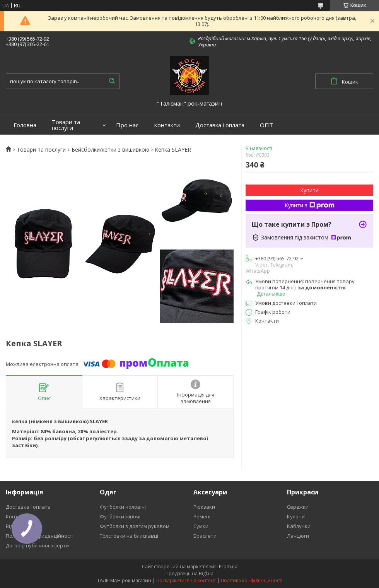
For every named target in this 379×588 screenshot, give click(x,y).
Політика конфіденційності (252, 580)
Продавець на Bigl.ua (189, 573)
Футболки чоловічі (123, 507)
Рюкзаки (204, 507)
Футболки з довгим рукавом (135, 526)
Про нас (127, 125)
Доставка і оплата (220, 125)
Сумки (201, 526)
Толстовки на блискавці (129, 536)
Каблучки (299, 526)
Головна (25, 125)
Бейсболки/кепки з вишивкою (110, 150)
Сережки (298, 507)
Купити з (310, 205)
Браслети (205, 536)
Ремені (202, 516)
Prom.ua (228, 567)
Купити (309, 190)
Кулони (296, 516)
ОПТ (266, 125)
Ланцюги (298, 536)
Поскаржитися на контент (186, 580)
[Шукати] (112, 81)
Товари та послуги (66, 125)
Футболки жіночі (120, 516)
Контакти (167, 125)
